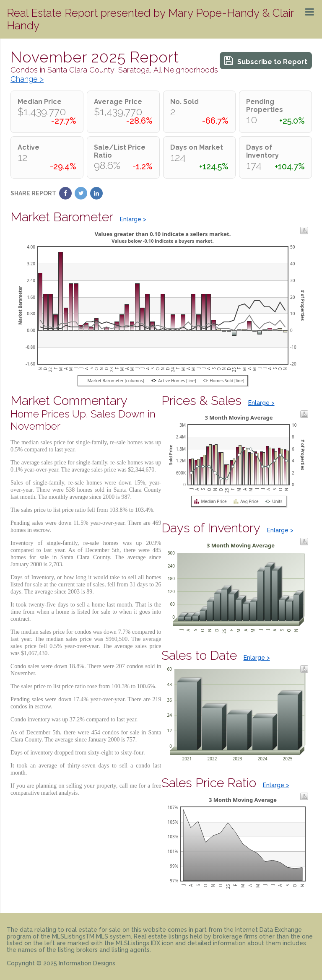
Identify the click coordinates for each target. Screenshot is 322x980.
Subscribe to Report (266, 61)
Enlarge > (133, 219)
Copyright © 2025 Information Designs (61, 963)
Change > (27, 79)
